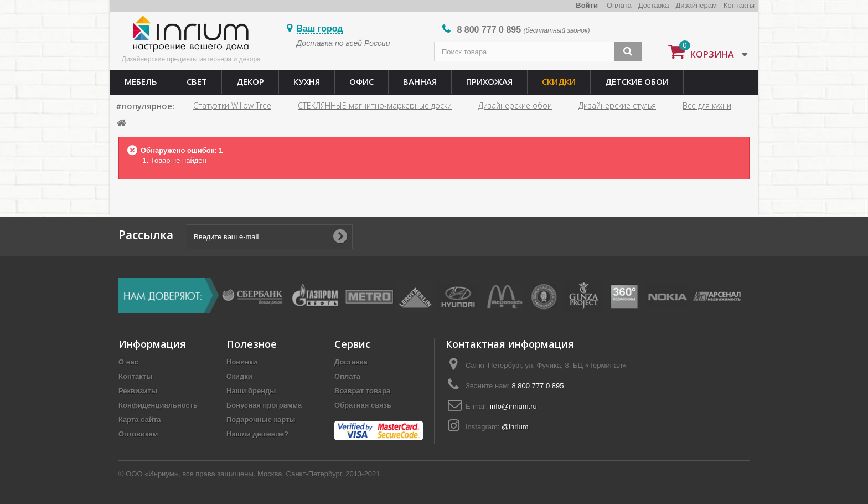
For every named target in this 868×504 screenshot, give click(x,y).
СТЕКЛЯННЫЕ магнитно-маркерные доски (375, 106)
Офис (361, 81)
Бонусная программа (264, 405)
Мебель (141, 81)
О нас (128, 362)
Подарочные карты (261, 420)
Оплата (619, 5)
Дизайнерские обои (515, 106)
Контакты (739, 5)
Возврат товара (362, 391)
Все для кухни (707, 106)
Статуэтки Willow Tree (232, 106)
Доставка (654, 5)
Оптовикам (138, 434)
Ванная (420, 81)
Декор (250, 81)
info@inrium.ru (513, 406)
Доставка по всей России (343, 43)
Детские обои (637, 81)
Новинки (242, 362)
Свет (197, 81)
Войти (587, 5)
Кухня (307, 81)
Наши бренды (251, 391)
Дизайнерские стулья (617, 106)
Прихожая (489, 81)
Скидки (559, 81)
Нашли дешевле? (257, 434)
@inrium (515, 427)
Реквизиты (138, 391)
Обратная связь (363, 405)
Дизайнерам (696, 5)
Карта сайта (140, 420)
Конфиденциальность (158, 405)
